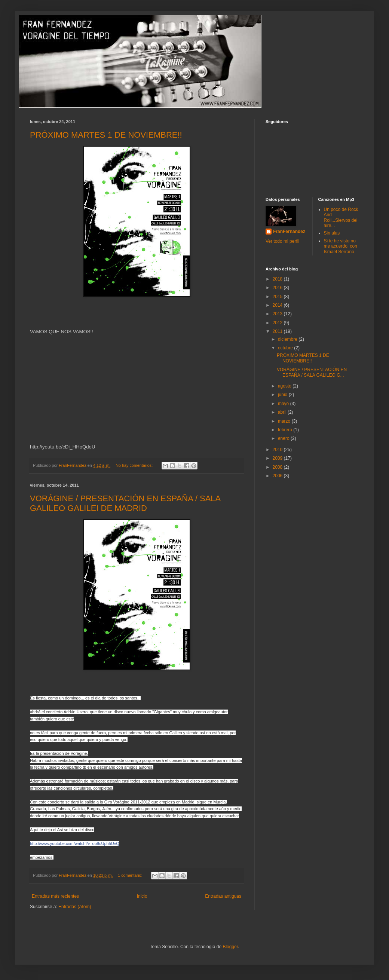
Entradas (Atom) (75, 907)
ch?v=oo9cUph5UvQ (75, 843)
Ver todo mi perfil (282, 241)
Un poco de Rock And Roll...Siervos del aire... (341, 218)
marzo (285, 421)
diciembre (288, 339)
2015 (278, 297)
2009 (278, 458)
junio (283, 395)
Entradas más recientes (55, 896)
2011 (278, 331)
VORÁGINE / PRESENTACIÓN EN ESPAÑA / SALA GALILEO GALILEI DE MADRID (125, 503)
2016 (278, 288)
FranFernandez (289, 232)
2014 (278, 305)
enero (284, 438)
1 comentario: (131, 875)
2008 (278, 467)
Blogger (230, 947)
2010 (278, 450)
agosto (285, 386)
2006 (278, 476)
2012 (278, 323)
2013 (278, 314)
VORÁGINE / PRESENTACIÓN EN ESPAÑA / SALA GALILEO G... (312, 372)
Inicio (142, 896)
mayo (284, 404)
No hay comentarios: (135, 465)
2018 (278, 279)
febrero (286, 430)
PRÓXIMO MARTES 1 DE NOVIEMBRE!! (106, 135)
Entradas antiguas (223, 896)
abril (283, 412)
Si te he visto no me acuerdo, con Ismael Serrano (341, 246)
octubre (286, 348)
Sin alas (332, 233)
